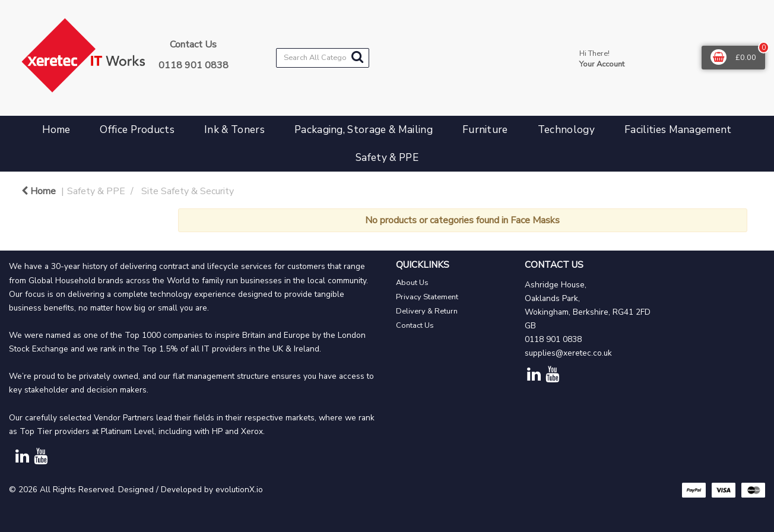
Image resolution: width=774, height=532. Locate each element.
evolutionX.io (239, 490)
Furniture (485, 130)
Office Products (137, 130)
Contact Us (415, 325)
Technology (566, 130)
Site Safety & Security (188, 191)
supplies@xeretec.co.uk (568, 353)
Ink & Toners (234, 130)
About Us (412, 283)
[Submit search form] (357, 57)
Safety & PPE (387, 158)
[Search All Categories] (323, 58)
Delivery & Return (427, 311)
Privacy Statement (427, 297)
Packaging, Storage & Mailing (364, 130)
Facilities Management (678, 130)
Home (56, 130)
